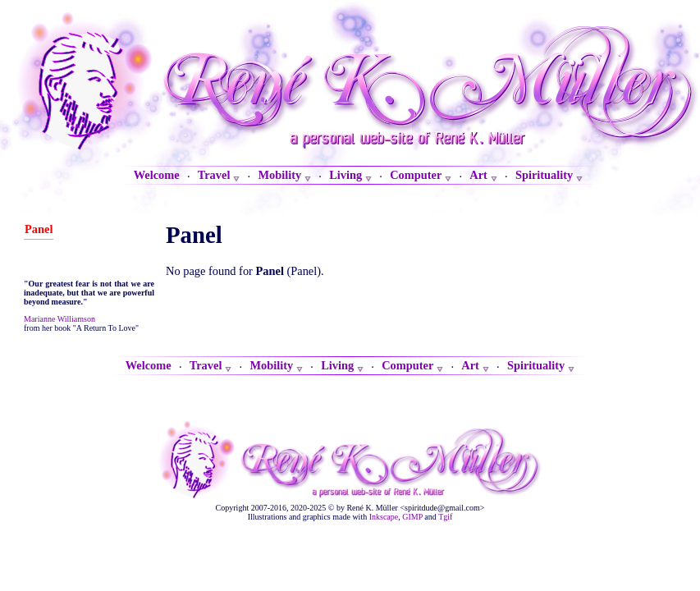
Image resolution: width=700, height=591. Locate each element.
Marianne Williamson (59, 319)
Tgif (445, 517)
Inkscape (384, 517)
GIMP (412, 517)
